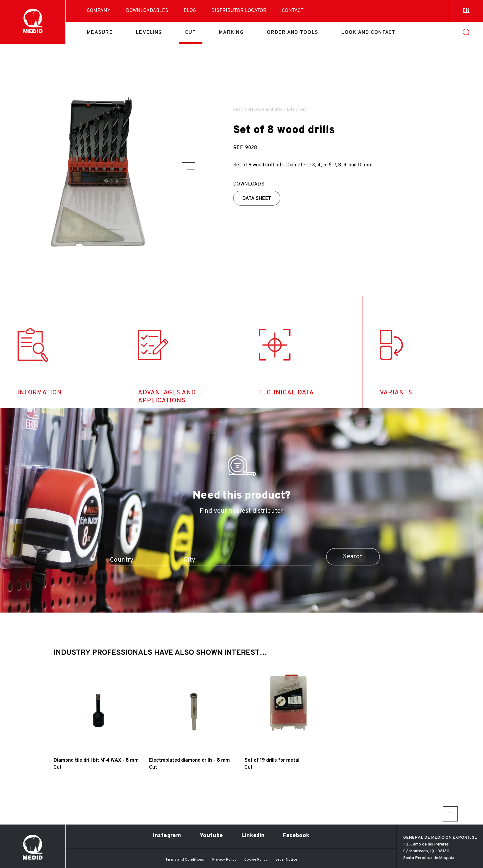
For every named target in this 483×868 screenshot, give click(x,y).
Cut (191, 33)
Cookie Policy (256, 860)
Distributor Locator (239, 11)
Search (353, 557)
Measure (100, 33)
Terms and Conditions (185, 860)
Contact (293, 11)
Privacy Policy (224, 860)
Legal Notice (286, 860)
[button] (189, 163)
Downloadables (147, 11)
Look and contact (368, 33)
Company (99, 11)
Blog (190, 11)
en (466, 11)
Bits (291, 110)
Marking (231, 33)
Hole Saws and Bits (264, 110)
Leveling (149, 33)
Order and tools (292, 33)
